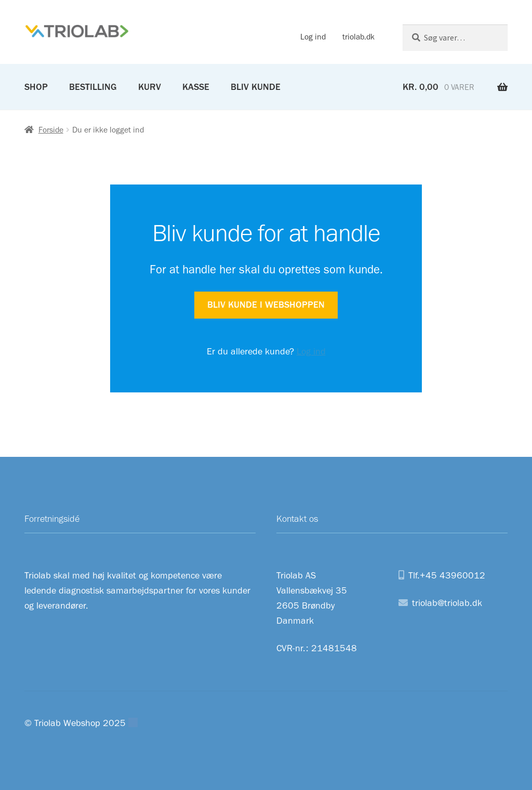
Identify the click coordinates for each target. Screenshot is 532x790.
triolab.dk (358, 37)
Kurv (150, 87)
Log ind (313, 37)
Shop (36, 87)
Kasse (196, 87)
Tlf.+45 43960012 (447, 575)
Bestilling (93, 87)
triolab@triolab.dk (447, 603)
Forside (51, 130)
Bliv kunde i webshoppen (266, 305)
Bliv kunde (256, 87)
